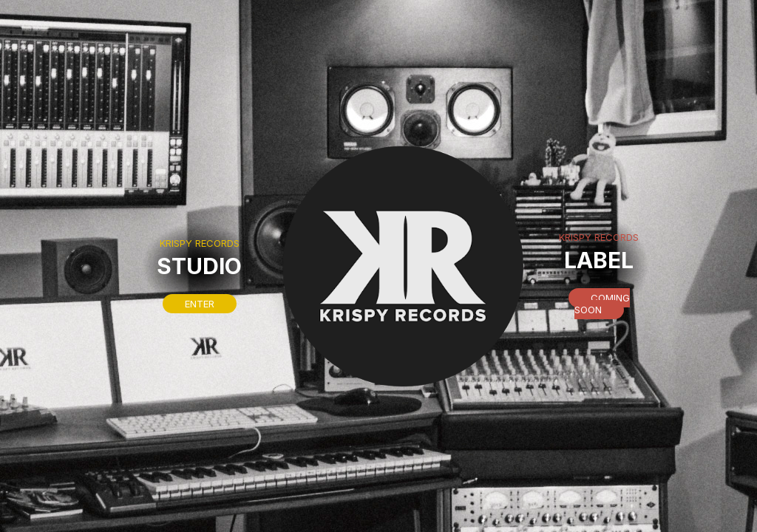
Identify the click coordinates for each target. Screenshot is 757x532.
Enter (200, 304)
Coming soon (602, 304)
